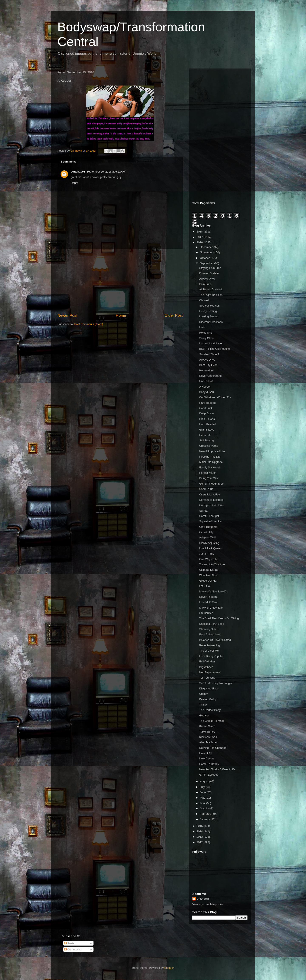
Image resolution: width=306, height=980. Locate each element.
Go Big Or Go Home (212, 505)
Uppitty (203, 694)
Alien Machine (208, 742)
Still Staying (206, 440)
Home (121, 315)
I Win (202, 327)
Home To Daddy (209, 764)
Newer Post (67, 315)
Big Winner (206, 667)
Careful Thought (209, 516)
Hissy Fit (204, 435)
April (203, 803)
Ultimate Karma (209, 570)
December (207, 247)
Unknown (203, 899)
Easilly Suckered (209, 467)
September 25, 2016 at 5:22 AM (106, 172)
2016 (200, 242)
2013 (200, 837)
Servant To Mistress (211, 500)
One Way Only (208, 559)
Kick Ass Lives (208, 737)
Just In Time (207, 554)
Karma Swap (207, 726)
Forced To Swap (209, 602)
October (205, 258)
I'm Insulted (206, 613)
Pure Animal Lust (210, 634)
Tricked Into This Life (212, 564)
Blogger (169, 968)
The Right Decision (211, 295)
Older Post (174, 315)
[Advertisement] (120, 281)
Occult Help (206, 532)
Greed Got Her (208, 581)
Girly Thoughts (208, 527)
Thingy (203, 705)
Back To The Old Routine (214, 349)
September (207, 263)
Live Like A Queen (210, 548)
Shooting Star (208, 629)
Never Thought (208, 597)
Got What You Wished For (215, 397)
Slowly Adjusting (209, 543)
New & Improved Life (212, 451)
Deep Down (206, 413)
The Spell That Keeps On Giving (219, 618)
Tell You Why (207, 678)
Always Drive (207, 279)
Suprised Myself (209, 354)
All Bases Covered (210, 289)
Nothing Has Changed (213, 748)
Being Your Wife (209, 478)
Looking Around (209, 316)
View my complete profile (208, 904)
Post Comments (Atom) (89, 324)
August (205, 781)
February (206, 814)
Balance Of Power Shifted (215, 640)
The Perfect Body (210, 710)
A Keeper (205, 387)
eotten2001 (78, 172)
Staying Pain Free (210, 268)
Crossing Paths (208, 446)
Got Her (204, 715)
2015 (200, 826)
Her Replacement (210, 672)
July (203, 787)
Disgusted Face (209, 688)
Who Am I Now (208, 575)
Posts (69, 943)
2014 (200, 831)
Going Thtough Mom (212, 484)
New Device (206, 758)
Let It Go (204, 586)
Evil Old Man (207, 661)
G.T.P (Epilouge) (209, 775)
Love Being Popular (211, 656)
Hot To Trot (206, 381)
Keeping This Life (210, 457)
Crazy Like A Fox (210, 494)
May (203, 798)
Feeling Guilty (208, 699)
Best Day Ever (208, 365)
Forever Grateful (209, 273)
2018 (200, 232)
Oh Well (204, 300)
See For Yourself (209, 306)
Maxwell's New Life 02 (213, 591)
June (203, 792)
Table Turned (207, 732)
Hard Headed (207, 403)
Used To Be (206, 489)
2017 (200, 237)
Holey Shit (205, 333)
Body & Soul (207, 392)
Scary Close (207, 338)
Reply (74, 183)
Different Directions (211, 322)
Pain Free (205, 284)
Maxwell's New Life (211, 608)
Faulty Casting (208, 311)
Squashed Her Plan (211, 521)
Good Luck (206, 408)
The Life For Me (209, 651)
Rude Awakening (209, 645)
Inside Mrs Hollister (211, 343)
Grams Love (207, 430)
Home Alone (207, 370)
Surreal (204, 511)
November (207, 252)
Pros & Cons (207, 419)
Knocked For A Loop (212, 624)
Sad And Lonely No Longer (216, 683)
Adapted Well (207, 537)
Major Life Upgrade (211, 462)
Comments (72, 949)
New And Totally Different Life (217, 769)
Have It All (205, 753)
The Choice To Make (212, 721)
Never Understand (210, 376)
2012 (200, 842)
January (205, 819)
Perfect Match (208, 473)
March (204, 808)
